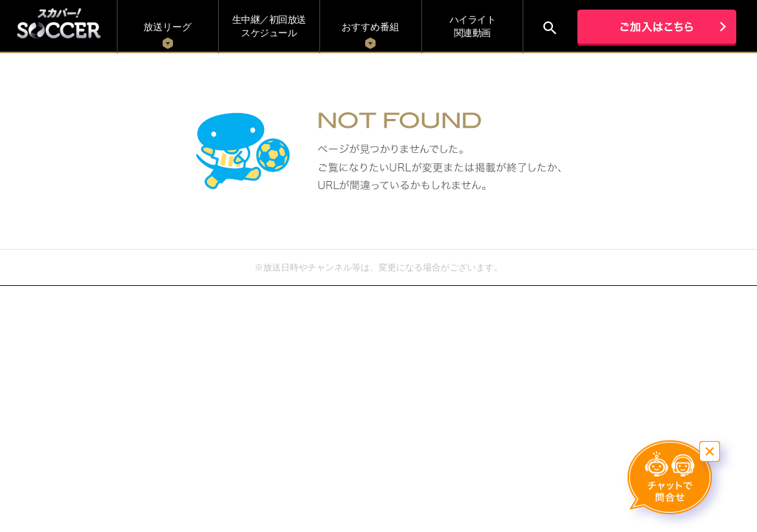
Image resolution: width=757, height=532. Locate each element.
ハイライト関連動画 (473, 26)
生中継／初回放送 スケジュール (269, 26)
